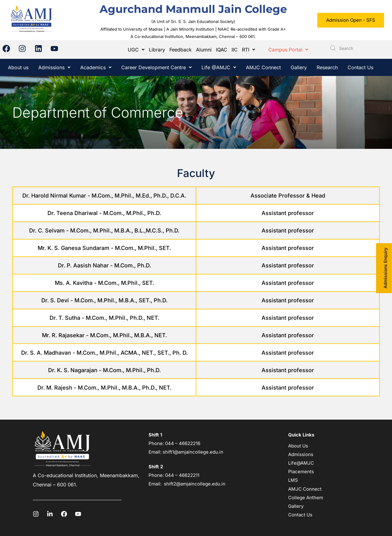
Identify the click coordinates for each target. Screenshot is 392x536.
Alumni (204, 50)
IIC (235, 50)
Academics (96, 67)
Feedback (181, 50)
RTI (249, 50)
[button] (136, 50)
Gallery (299, 67)
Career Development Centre (156, 67)
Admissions (54, 67)
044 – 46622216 (182, 443)
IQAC (222, 50)
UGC (136, 50)
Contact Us (360, 67)
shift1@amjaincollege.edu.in (193, 452)
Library (157, 50)
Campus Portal (288, 50)
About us (18, 67)
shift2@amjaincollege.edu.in (195, 484)
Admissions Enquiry (385, 268)
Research (327, 67)
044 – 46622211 (182, 475)
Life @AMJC (219, 67)
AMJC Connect (263, 67)
